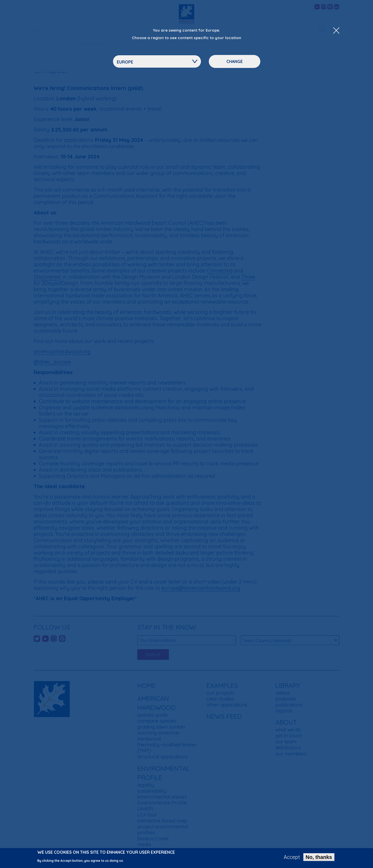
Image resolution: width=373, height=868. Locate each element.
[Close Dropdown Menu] (336, 31)
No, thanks (319, 858)
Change (235, 61)
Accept (292, 858)
